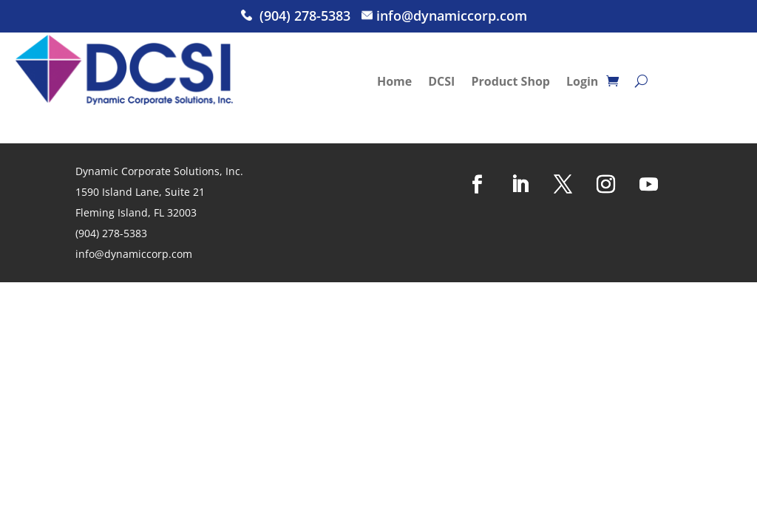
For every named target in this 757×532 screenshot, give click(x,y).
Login (582, 83)
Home (394, 83)
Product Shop (510, 83)
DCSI (441, 83)
